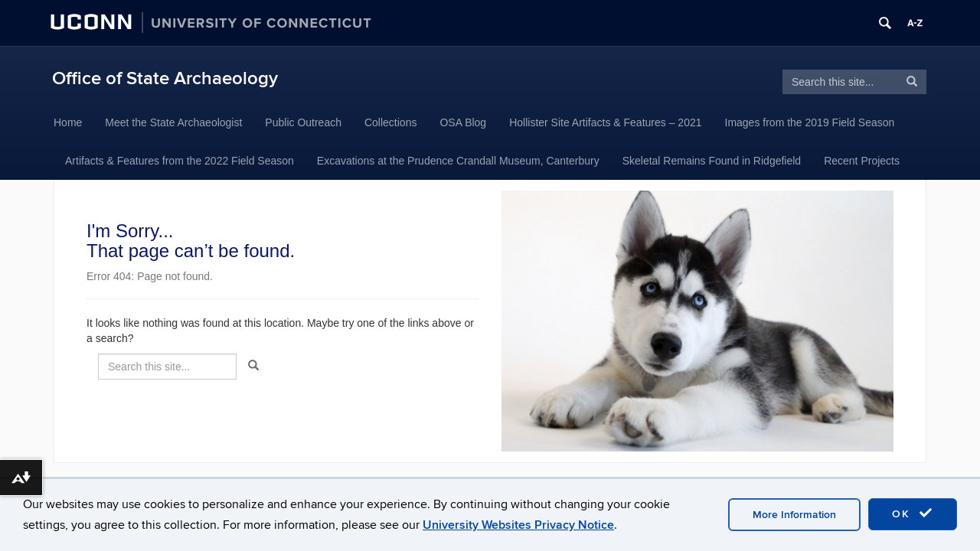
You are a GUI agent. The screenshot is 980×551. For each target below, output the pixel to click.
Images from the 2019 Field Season (810, 122)
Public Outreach (303, 122)
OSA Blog (463, 122)
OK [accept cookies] (913, 514)
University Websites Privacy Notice (518, 525)
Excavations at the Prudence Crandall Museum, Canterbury (458, 161)
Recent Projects (862, 161)
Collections (390, 122)
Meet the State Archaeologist (173, 122)
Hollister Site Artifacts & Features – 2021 (605, 122)
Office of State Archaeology (165, 78)
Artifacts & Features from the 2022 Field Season (180, 161)
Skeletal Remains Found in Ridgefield (712, 161)
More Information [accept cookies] (794, 515)
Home (68, 122)
